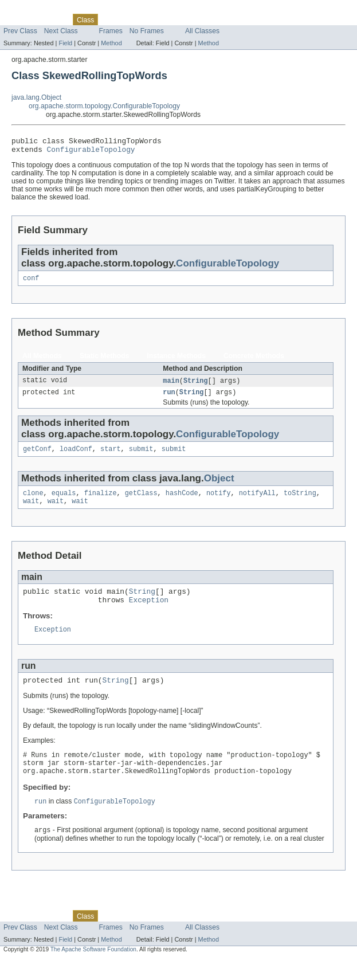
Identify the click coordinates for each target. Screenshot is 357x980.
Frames (111, 31)
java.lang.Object (36, 97)
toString (300, 501)
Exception (149, 613)
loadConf (76, 456)
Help (219, 19)
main (171, 386)
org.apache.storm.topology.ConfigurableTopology (104, 106)
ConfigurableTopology (91, 152)
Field (65, 43)
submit (141, 456)
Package (53, 19)
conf (31, 283)
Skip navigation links (32, 10)
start (111, 456)
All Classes (202, 31)
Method (111, 43)
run (169, 398)
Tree (131, 19)
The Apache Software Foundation (93, 970)
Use (111, 19)
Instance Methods (176, 360)
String (196, 386)
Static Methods (104, 360)
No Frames (147, 31)
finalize (101, 501)
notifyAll (257, 501)
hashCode (182, 501)
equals (64, 501)
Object (219, 486)
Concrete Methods (254, 360)
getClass (141, 501)
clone (33, 501)
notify (219, 501)
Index (196, 19)
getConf (37, 456)
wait (31, 511)
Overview (18, 19)
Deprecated (163, 19)
